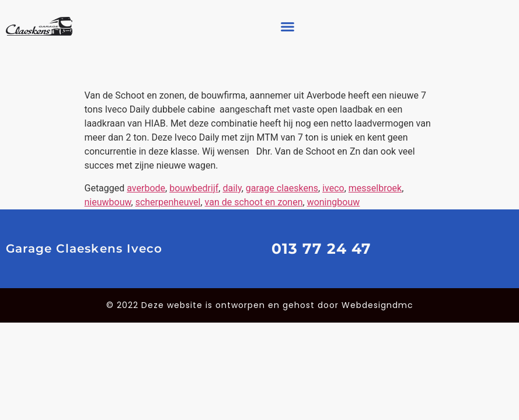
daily (232, 188)
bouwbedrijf (194, 188)
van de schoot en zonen (254, 202)
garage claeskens (282, 188)
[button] (288, 26)
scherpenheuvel (168, 202)
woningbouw (334, 202)
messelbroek (375, 188)
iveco (333, 188)
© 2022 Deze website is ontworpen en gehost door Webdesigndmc (260, 305)
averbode (146, 188)
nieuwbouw (108, 202)
